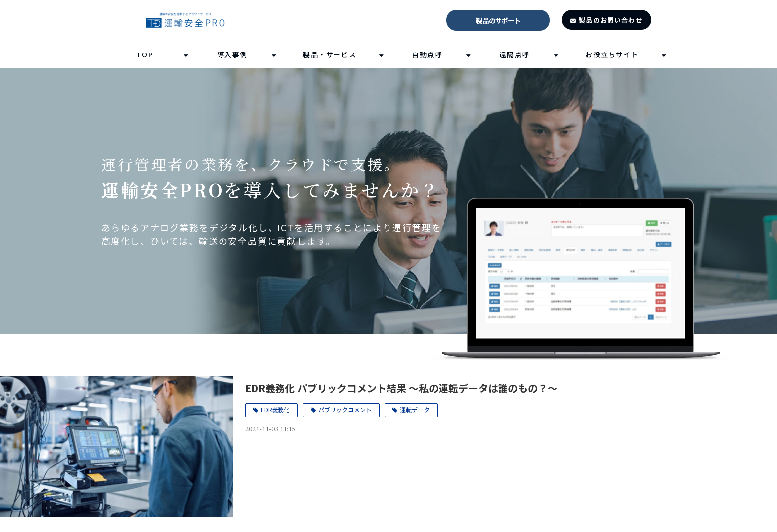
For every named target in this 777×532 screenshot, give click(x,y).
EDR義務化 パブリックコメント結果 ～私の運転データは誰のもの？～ (401, 388)
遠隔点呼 (515, 54)
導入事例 (232, 54)
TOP (145, 54)
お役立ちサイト (612, 54)
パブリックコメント (345, 409)
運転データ (415, 409)
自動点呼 (427, 54)
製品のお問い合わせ (611, 20)
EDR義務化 (275, 409)
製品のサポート (498, 21)
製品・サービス (330, 54)
